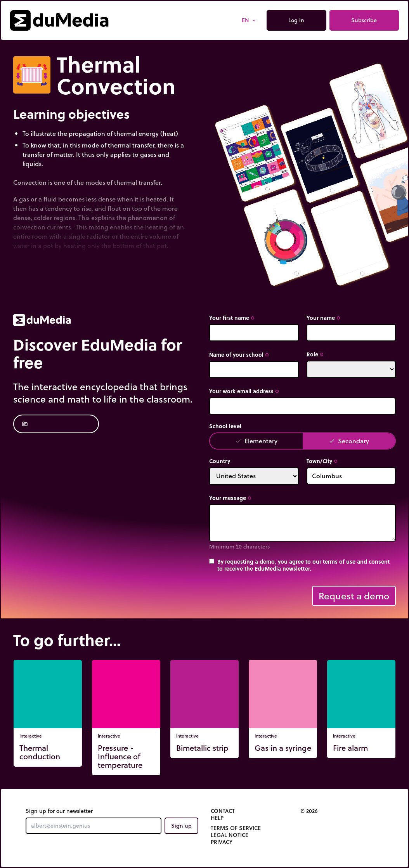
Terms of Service (236, 828)
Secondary (349, 441)
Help (217, 818)
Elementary (256, 441)
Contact (223, 811)
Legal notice (230, 835)
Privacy (222, 842)
